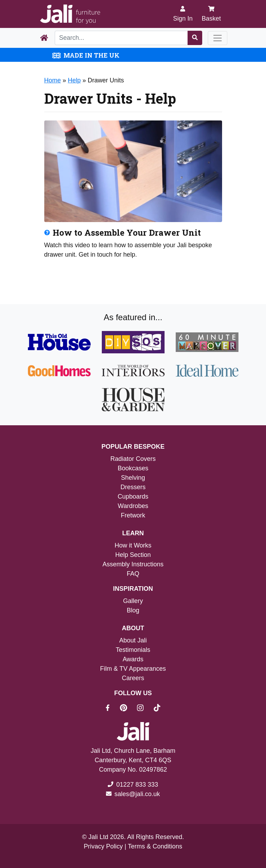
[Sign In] (183, 14)
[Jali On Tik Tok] (157, 709)
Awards (133, 659)
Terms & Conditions (155, 846)
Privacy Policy (103, 846)
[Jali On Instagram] (145, 709)
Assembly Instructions (133, 564)
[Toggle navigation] (218, 38)
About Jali (133, 640)
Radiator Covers (133, 459)
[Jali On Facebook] (112, 709)
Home (53, 80)
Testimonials (133, 650)
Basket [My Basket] (211, 14)
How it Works (133, 545)
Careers (133, 678)
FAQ (133, 574)
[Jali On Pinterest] (128, 709)
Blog (133, 610)
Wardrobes (133, 506)
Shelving (133, 478)
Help (74, 80)
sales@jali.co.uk (137, 794)
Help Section (133, 555)
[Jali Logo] (70, 14)
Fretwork (133, 515)
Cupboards (133, 496)
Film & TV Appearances (133, 669)
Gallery (133, 601)
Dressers (133, 487)
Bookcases (133, 468)
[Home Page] (44, 38)
